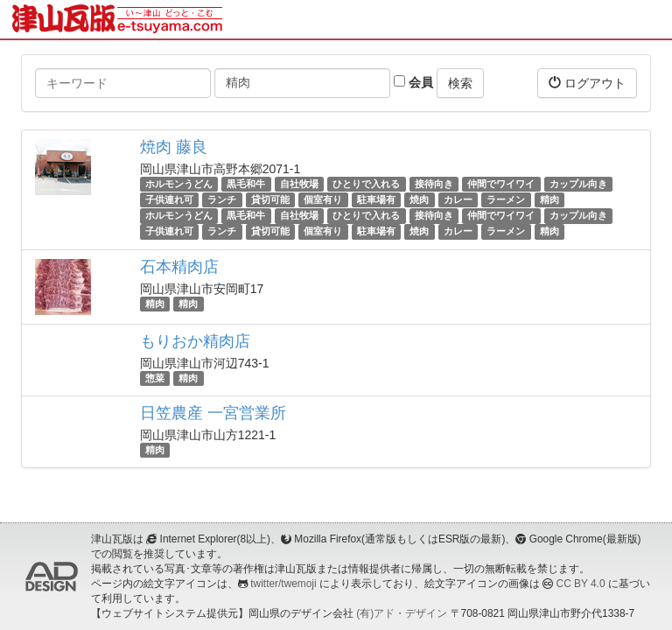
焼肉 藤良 (174, 147)
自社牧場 (299, 184)
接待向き (434, 184)
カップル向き (578, 184)
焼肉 (419, 199)
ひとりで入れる (366, 184)
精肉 (549, 199)
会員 (413, 82)
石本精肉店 (179, 267)
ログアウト (587, 83)
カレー (458, 199)
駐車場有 (376, 199)
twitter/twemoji (283, 584)
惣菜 (155, 378)
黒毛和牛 (246, 184)
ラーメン (506, 199)
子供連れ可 (169, 199)
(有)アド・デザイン (402, 613)
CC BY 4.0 (581, 584)
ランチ (222, 199)
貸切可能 (270, 199)
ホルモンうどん (179, 184)
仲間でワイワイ (501, 184)
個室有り (323, 199)
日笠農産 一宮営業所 (213, 413)
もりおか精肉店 (195, 341)
